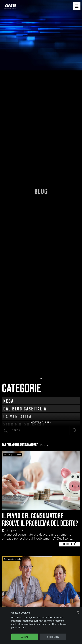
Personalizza (53, 637)
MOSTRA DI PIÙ (41, 422)
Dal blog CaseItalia (25, 409)
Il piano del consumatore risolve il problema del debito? (40, 520)
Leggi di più (70, 544)
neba (9, 401)
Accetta (25, 637)
